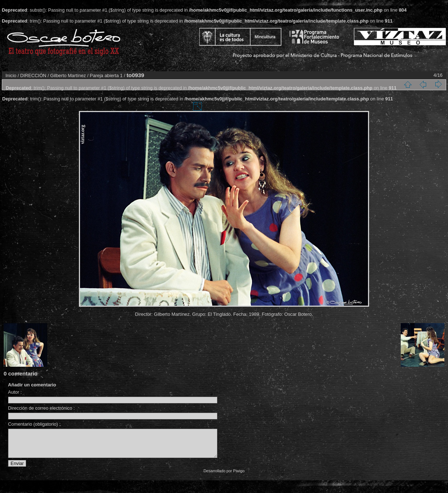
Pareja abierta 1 (106, 75)
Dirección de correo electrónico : (41, 408)
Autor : (15, 392)
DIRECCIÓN (33, 75)
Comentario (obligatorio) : (34, 424)
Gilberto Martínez (68, 75)
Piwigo (239, 476)
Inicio (11, 75)
